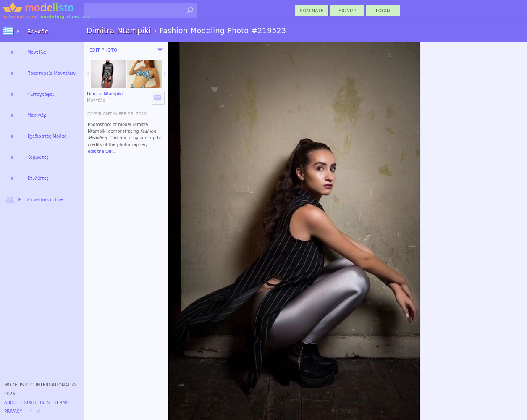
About (12, 403)
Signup (347, 11)
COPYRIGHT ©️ (102, 114)
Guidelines (37, 403)
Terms (62, 403)
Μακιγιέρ (37, 115)
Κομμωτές (38, 157)
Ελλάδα (38, 31)
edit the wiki (101, 151)
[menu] (160, 50)
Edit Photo (104, 50)
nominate (312, 11)
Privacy (13, 411)
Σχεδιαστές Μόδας (47, 136)
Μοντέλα (37, 52)
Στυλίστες (38, 178)
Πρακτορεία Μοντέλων (51, 73)
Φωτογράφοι (41, 94)
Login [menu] (383, 11)
